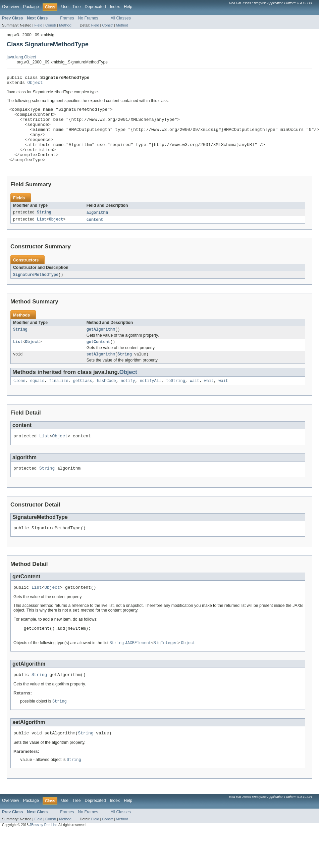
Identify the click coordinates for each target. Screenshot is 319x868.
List (42, 234)
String (44, 227)
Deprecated (95, 7)
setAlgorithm (101, 371)
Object (35, 84)
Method (65, 25)
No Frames (88, 18)
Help (128, 7)
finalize (59, 398)
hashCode (107, 398)
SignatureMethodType (36, 290)
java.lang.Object (21, 57)
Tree (77, 7)
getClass (83, 398)
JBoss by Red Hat (43, 852)
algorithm (97, 227)
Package (31, 7)
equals (37, 398)
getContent (98, 358)
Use (65, 7)
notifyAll (151, 398)
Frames (67, 18)
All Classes (121, 18)
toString (176, 398)
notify (128, 398)
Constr (51, 25)
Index (115, 7)
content (95, 234)
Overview (11, 7)
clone (19, 398)
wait (195, 398)
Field (38, 25)
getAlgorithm (101, 345)
